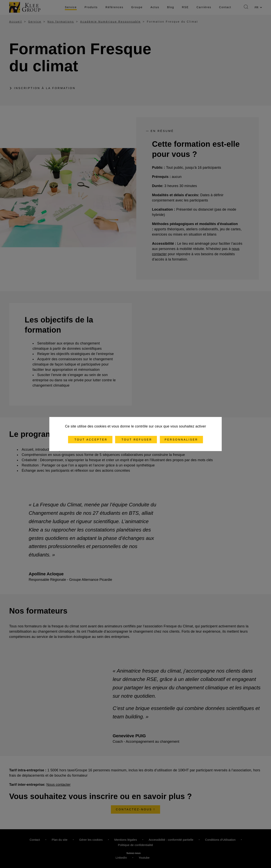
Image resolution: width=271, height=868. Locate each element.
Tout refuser (136, 440)
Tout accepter (90, 440)
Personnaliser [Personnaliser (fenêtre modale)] (181, 440)
